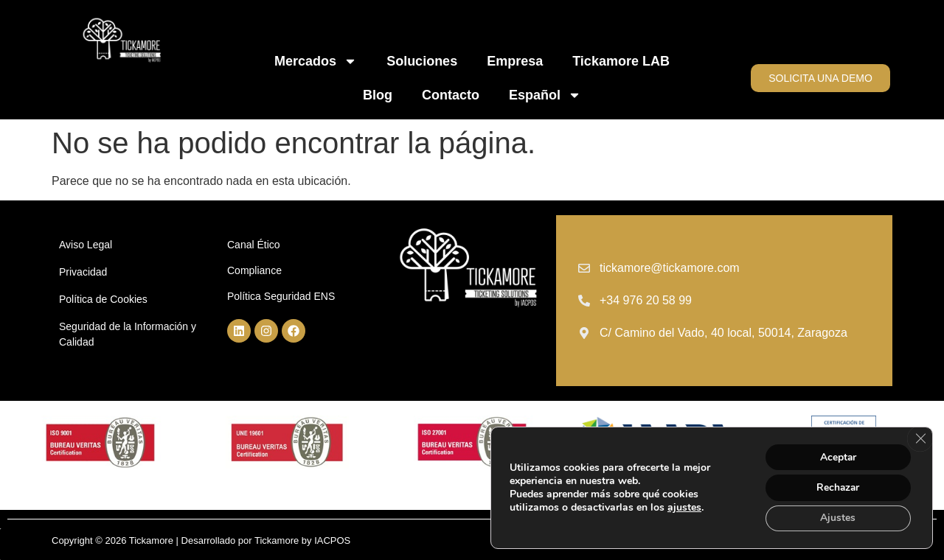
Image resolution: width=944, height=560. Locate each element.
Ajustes (837, 518)
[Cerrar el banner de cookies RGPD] (920, 438)
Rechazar (837, 487)
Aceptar (837, 456)
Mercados (316, 61)
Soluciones (422, 61)
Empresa (515, 61)
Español (545, 95)
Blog (378, 95)
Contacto (451, 95)
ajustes (684, 507)
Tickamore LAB (621, 61)
